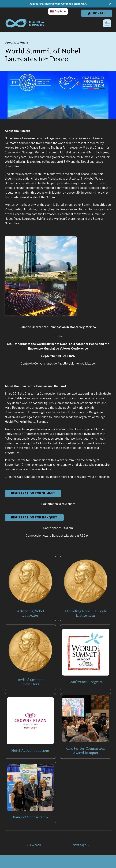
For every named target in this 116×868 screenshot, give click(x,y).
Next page (81, 845)
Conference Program (86, 682)
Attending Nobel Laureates (30, 613)
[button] (110, 4)
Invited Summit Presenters (30, 682)
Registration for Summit (33, 493)
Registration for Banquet (34, 517)
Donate (97, 13)
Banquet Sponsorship (30, 817)
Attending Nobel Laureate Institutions (86, 613)
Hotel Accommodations (30, 751)
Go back (34, 845)
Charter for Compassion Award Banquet (86, 751)
